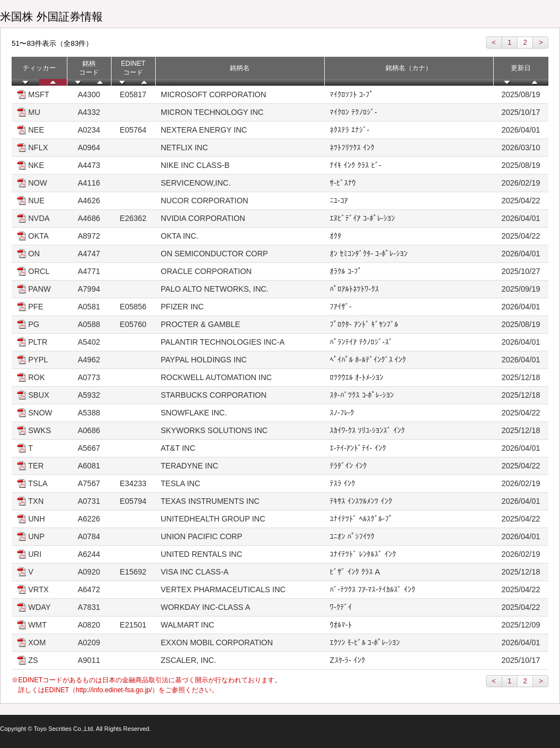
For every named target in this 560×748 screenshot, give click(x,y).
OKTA (38, 236)
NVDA (39, 218)
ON (34, 254)
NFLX (38, 148)
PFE (36, 307)
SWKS (39, 430)
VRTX (38, 589)
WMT (37, 625)
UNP (36, 536)
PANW (39, 289)
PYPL (38, 360)
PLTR (38, 342)
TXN (36, 501)
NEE (36, 130)
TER (36, 466)
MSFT (39, 94)
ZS (33, 660)
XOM (37, 642)
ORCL (39, 271)
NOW (38, 183)
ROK (36, 377)
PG (34, 324)
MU (34, 112)
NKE (36, 165)
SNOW (40, 413)
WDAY (39, 607)
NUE (36, 201)
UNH (36, 519)
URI (35, 554)
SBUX (39, 395)
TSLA (38, 483)
